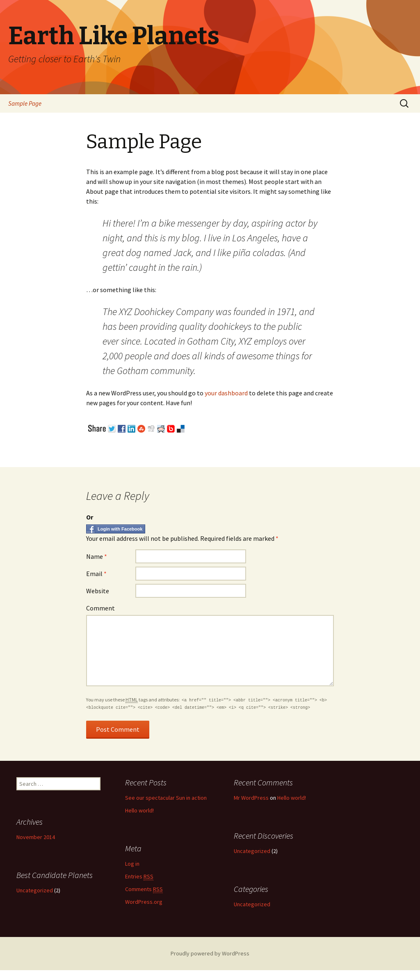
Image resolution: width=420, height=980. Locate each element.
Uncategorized (252, 851)
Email (96, 574)
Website (98, 591)
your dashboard (226, 393)
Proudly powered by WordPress (210, 953)
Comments (144, 889)
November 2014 (36, 837)
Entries (139, 877)
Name (97, 556)
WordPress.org (144, 902)
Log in (132, 864)
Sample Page (25, 103)
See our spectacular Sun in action (166, 798)
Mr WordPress (251, 798)
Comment (100, 608)
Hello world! (139, 810)
